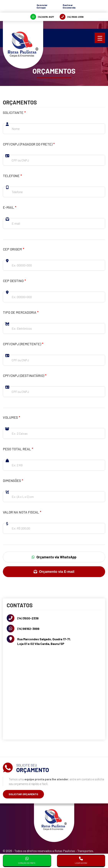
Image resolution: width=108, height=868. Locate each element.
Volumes (12, 417)
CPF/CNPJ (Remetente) (23, 344)
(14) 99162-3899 (28, 629)
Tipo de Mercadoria (21, 312)
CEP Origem (14, 249)
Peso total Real (18, 449)
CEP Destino (14, 281)
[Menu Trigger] (100, 38)
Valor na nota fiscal (22, 512)
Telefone (12, 176)
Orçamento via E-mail (54, 572)
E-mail (10, 207)
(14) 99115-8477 (42, 17)
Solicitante (14, 113)
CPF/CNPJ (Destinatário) (25, 376)
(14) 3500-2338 (72, 17)
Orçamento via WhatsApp (54, 557)
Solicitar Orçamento (23, 794)
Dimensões (13, 481)
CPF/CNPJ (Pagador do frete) (29, 144)
